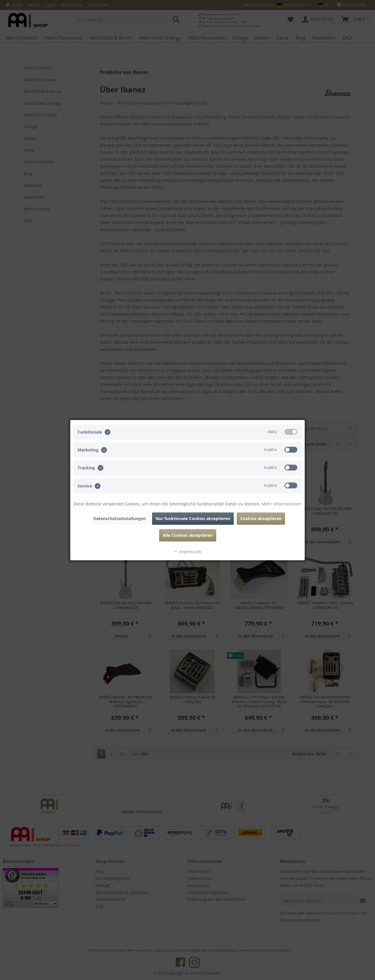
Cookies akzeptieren (261, 518)
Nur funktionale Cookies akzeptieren (193, 518)
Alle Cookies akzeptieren (188, 535)
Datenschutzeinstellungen (120, 518)
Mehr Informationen (282, 504)
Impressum (187, 552)
